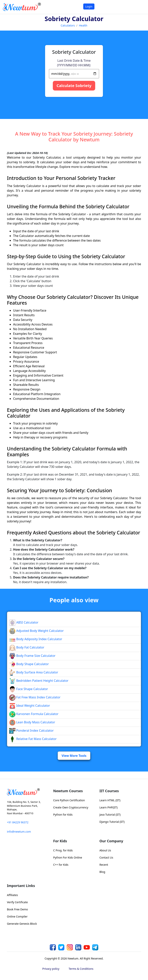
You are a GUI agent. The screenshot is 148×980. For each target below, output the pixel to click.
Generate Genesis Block (22, 924)
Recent (104, 865)
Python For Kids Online (68, 857)
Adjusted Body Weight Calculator (36, 631)
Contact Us (106, 857)
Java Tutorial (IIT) (110, 815)
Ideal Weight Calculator (30, 706)
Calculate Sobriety (74, 86)
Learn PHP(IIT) (108, 807)
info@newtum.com (19, 832)
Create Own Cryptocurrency (71, 807)
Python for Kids (63, 815)
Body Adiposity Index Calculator (36, 639)
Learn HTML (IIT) (110, 800)
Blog (102, 872)
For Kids (60, 841)
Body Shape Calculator (29, 664)
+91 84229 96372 (18, 822)
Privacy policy (51, 969)
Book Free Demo (17, 909)
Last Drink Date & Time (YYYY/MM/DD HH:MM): (74, 63)
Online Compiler (17, 916)
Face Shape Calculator (29, 689)
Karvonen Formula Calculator (34, 714)
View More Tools (74, 756)
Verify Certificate (17, 902)
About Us (105, 850)
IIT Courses (109, 791)
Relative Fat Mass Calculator (33, 739)
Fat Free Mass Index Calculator (35, 697)
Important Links (21, 886)
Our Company (111, 841)
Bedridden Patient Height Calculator (39, 681)
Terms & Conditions (81, 969)
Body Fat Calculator (27, 647)
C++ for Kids (61, 865)
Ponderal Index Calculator (31, 731)
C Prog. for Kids (63, 850)
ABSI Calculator (24, 622)
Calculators (68, 25)
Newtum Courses (68, 791)
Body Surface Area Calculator (34, 672)
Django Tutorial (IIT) (112, 822)
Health (83, 25)
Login (89, 6)
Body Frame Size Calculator (32, 656)
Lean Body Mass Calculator (32, 722)
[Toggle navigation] (140, 7)
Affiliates (12, 895)
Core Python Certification (69, 800)
